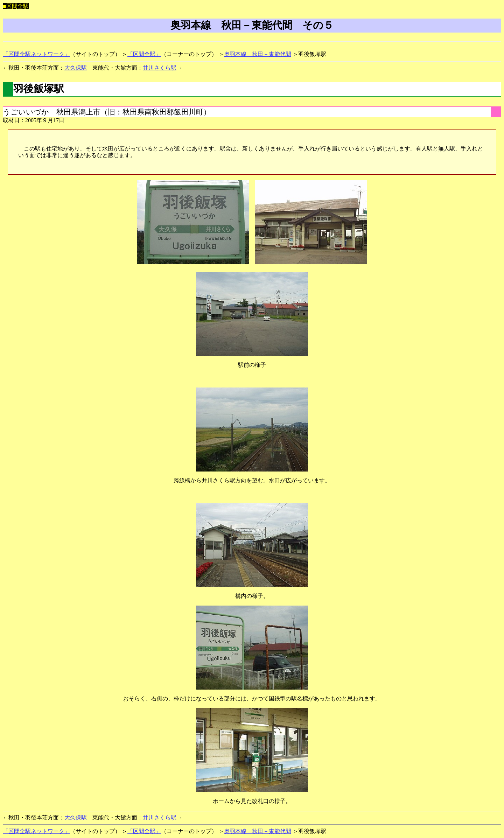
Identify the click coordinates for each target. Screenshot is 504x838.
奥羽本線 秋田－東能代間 (258, 54)
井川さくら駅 (160, 68)
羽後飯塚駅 (39, 89)
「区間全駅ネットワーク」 (36, 54)
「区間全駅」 (144, 54)
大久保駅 (76, 68)
